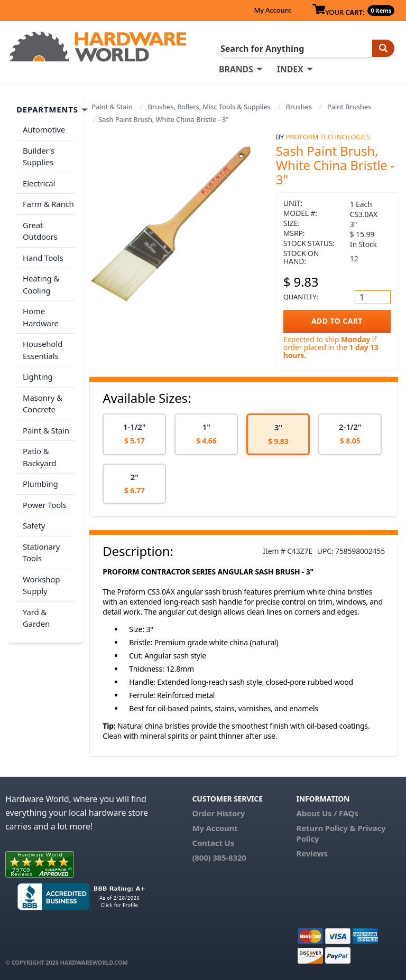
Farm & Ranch (48, 204)
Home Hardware (41, 317)
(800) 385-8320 (219, 858)
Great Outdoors (40, 231)
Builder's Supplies (39, 157)
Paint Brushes (349, 107)
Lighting (38, 376)
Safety (34, 525)
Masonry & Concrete (43, 404)
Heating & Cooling (41, 284)
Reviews (312, 853)
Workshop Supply (41, 585)
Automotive (44, 129)
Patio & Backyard (39, 457)
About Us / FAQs (327, 813)
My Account (273, 10)
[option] (134, 434)
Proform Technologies (328, 137)
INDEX (290, 69)
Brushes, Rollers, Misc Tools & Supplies (209, 107)
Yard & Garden (36, 618)
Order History (218, 813)
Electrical (39, 183)
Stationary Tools (41, 553)
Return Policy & (326, 828)
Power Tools (45, 505)
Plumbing (40, 484)
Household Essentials (43, 350)
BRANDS (236, 69)
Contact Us (213, 843)
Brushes (299, 107)
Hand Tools (43, 258)
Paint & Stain (112, 107)
